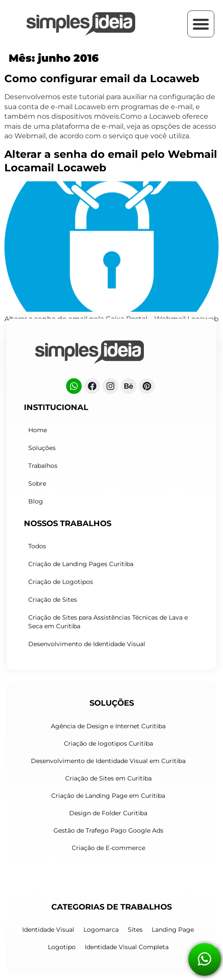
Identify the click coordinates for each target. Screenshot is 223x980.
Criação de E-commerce (108, 848)
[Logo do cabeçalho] (90, 352)
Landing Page (173, 930)
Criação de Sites (53, 600)
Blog (36, 501)
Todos (37, 546)
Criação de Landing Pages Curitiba (81, 564)
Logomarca (101, 930)
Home (38, 430)
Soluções (42, 448)
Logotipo (62, 947)
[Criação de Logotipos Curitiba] (81, 24)
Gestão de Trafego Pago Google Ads (108, 830)
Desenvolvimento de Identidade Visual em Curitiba (108, 761)
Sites (135, 930)
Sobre (37, 483)
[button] (201, 24)
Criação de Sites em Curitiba (108, 778)
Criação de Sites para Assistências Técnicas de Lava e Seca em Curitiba (108, 622)
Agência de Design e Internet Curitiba (108, 726)
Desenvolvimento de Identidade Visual (87, 644)
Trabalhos (43, 466)
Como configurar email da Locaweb (102, 78)
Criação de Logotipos (61, 582)
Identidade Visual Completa (127, 947)
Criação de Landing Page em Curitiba (108, 796)
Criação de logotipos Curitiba (108, 743)
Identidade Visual (48, 930)
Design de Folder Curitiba (108, 813)
